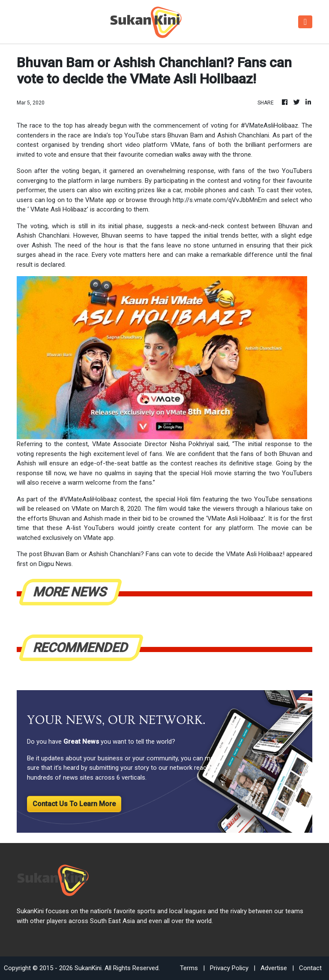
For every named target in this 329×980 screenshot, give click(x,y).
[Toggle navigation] (305, 22)
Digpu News (55, 564)
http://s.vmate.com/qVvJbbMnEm (220, 200)
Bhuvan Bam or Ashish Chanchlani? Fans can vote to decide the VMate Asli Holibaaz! (164, 554)
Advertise (274, 968)
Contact (310, 968)
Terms (189, 968)
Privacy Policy (229, 968)
